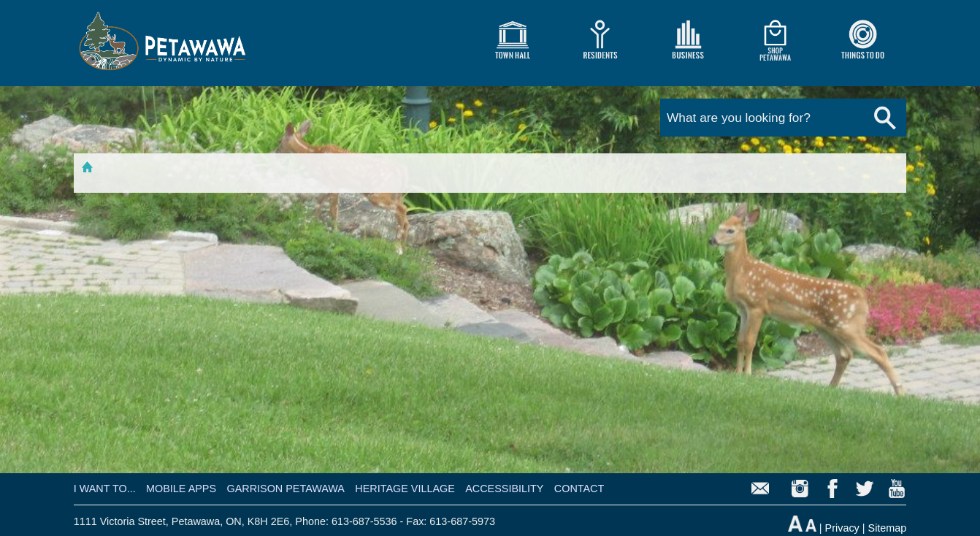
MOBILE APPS (181, 489)
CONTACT (579, 489)
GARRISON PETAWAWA (286, 489)
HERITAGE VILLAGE (405, 489)
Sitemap (888, 528)
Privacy (842, 528)
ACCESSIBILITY (504, 489)
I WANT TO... (105, 489)
